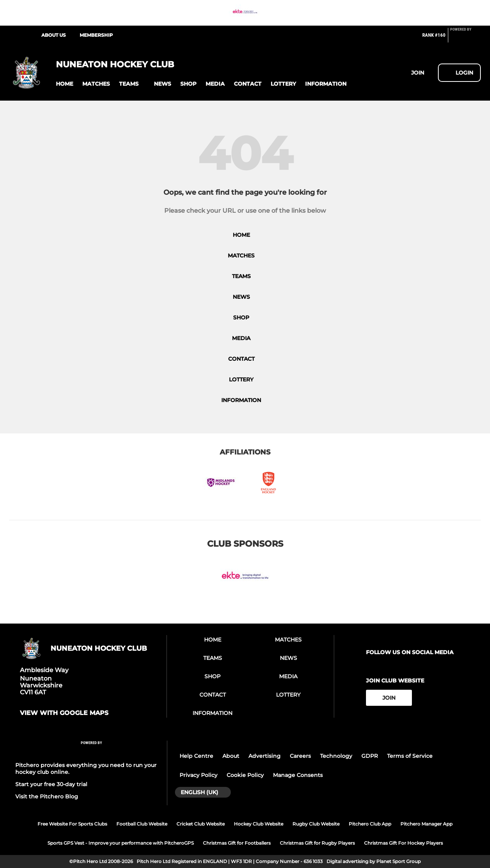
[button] (65, 84)
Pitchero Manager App (426, 824)
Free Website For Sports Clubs (72, 824)
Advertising (265, 756)
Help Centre (196, 756)
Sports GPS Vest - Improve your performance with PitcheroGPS (121, 843)
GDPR (370, 756)
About (231, 756)
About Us (54, 35)
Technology (336, 756)
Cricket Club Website (201, 824)
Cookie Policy (245, 775)
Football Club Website (142, 824)
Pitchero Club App (370, 824)
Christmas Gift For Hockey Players (403, 843)
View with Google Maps (64, 713)
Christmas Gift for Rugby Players (317, 843)
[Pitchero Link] (465, 38)
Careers (300, 756)
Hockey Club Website (259, 824)
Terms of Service (410, 756)
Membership (96, 35)
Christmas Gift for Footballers (237, 843)
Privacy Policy (198, 775)
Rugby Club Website (316, 824)
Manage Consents (298, 775)
